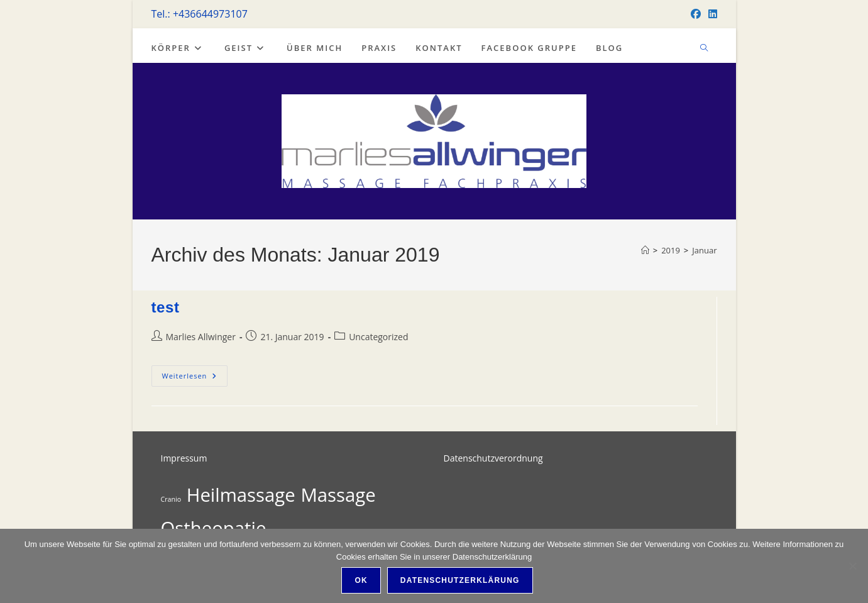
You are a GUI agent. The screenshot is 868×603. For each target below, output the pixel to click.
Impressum (184, 458)
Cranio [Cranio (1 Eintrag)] (171, 499)
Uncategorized (378, 337)
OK (361, 580)
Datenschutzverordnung (493, 458)
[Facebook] (696, 14)
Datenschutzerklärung (460, 580)
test (166, 307)
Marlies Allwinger (201, 337)
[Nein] (852, 566)
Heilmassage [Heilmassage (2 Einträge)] (241, 495)
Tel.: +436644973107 (200, 14)
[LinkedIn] (711, 14)
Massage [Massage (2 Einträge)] (338, 495)
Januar (704, 250)
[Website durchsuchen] (704, 48)
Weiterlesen (194, 376)
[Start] (645, 250)
